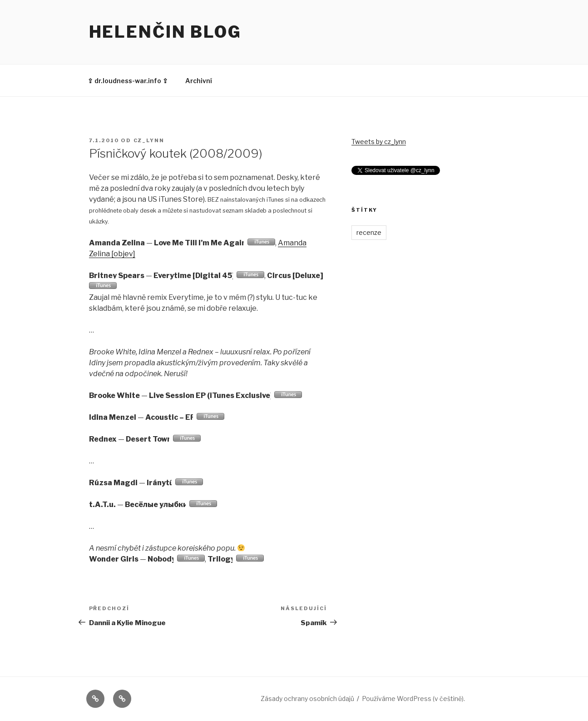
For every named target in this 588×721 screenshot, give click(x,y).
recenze (369, 232)
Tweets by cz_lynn (379, 142)
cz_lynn (149, 140)
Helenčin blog (165, 32)
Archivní (199, 81)
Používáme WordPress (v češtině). (413, 699)
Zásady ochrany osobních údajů (307, 699)
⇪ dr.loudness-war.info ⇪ (128, 81)
